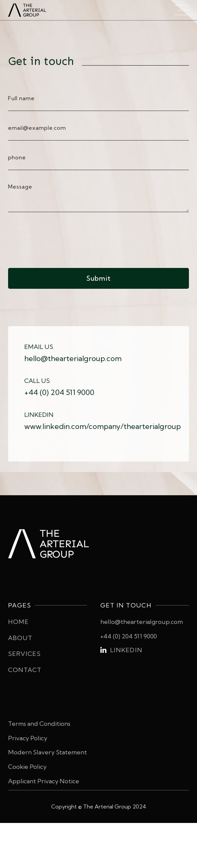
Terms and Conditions (39, 724)
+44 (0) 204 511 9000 (129, 636)
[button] (182, 10)
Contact (25, 670)
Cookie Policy (27, 767)
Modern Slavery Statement (47, 752)
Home (18, 622)
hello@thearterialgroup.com (142, 622)
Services (24, 654)
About (20, 638)
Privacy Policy (28, 738)
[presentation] (59, 239)
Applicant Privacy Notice (44, 781)
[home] (33, 10)
